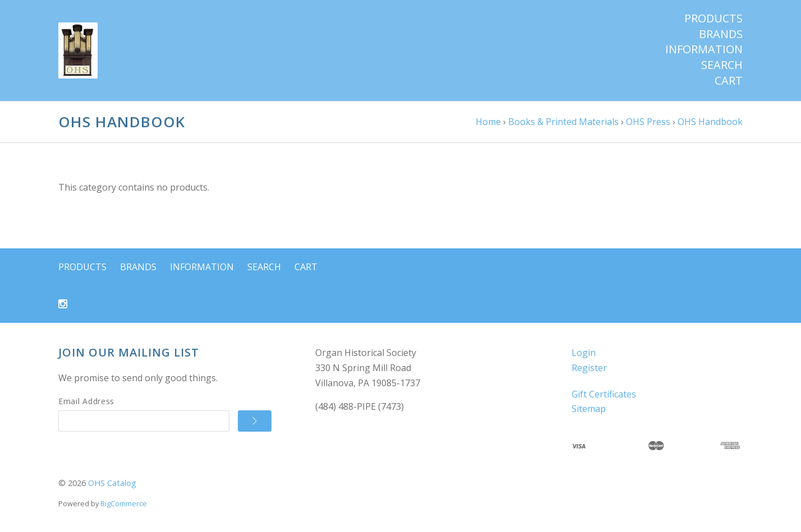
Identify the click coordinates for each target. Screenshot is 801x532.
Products (713, 18)
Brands (721, 34)
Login (584, 353)
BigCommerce (124, 503)
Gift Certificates (604, 394)
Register (589, 368)
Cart (729, 81)
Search (722, 65)
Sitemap (589, 409)
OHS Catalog (112, 483)
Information (704, 49)
